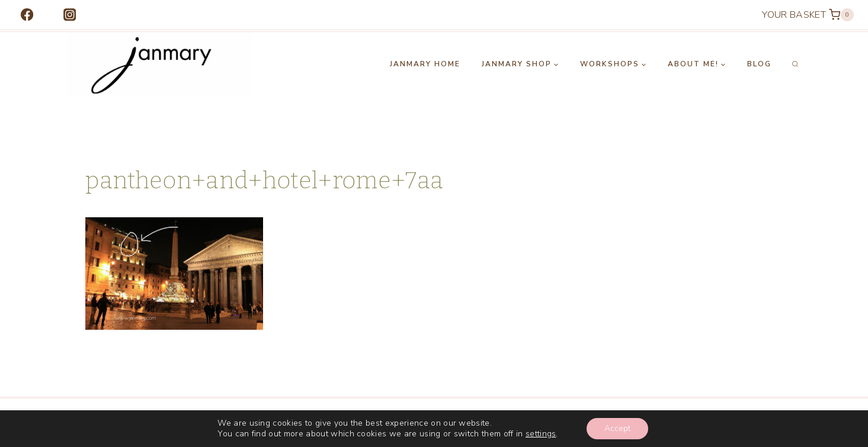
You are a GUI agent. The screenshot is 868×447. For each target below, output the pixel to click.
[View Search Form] (795, 65)
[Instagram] (70, 15)
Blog (759, 64)
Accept (617, 428)
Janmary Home (425, 64)
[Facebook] (27, 15)
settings (541, 434)
